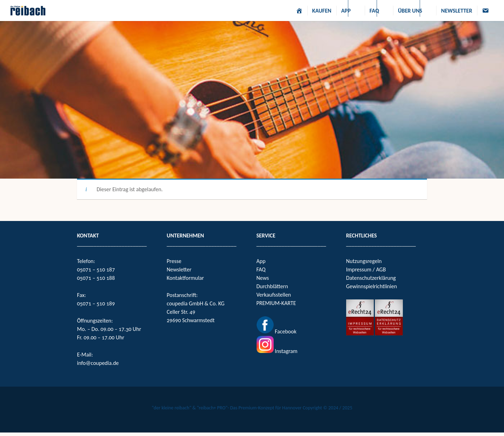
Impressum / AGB (366, 269)
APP (346, 11)
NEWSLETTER (457, 11)
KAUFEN (322, 11)
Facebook (285, 331)
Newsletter (179, 269)
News (263, 278)
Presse (174, 261)
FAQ (374, 11)
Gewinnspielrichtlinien (372, 286)
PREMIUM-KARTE (276, 303)
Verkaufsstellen (274, 295)
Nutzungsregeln (364, 261)
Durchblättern (272, 286)
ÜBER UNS (410, 11)
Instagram (286, 351)
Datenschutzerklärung (371, 278)
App (261, 261)
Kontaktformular (185, 278)
